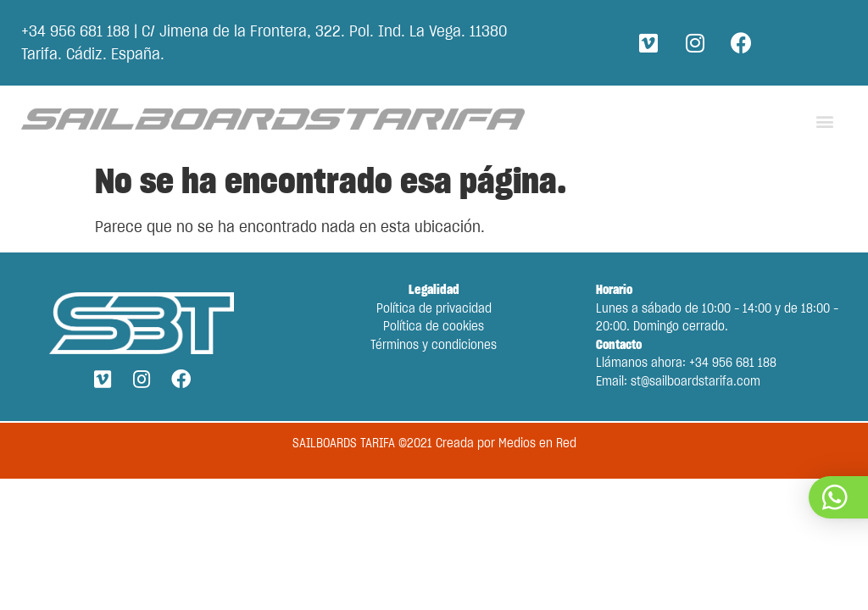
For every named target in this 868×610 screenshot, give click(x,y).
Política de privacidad (434, 309)
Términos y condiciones (434, 346)
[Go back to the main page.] (273, 120)
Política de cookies (434, 327)
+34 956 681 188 (75, 32)
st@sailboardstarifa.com (696, 382)
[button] (824, 121)
